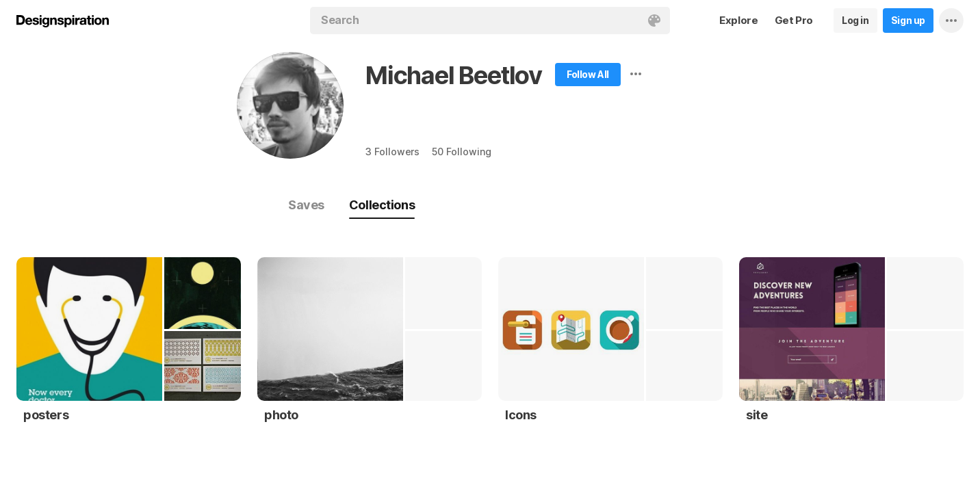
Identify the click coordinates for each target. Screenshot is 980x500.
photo (281, 415)
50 (461, 152)
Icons (521, 415)
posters (46, 415)
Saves (306, 205)
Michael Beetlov (454, 75)
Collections (382, 205)
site (757, 415)
